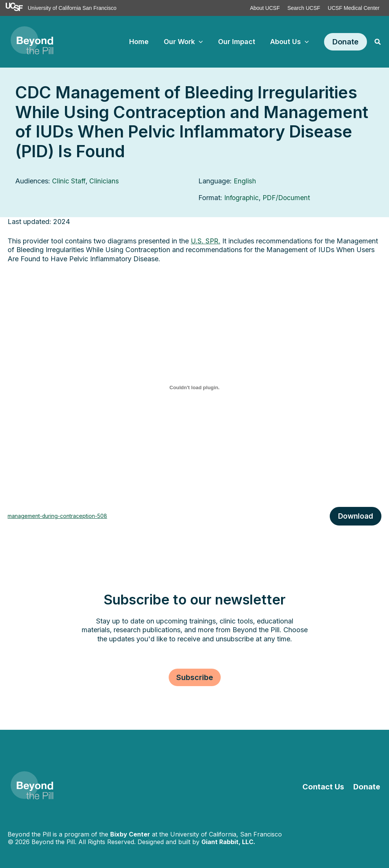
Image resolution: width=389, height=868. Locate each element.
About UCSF (265, 8)
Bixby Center (130, 834)
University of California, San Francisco (226, 834)
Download (355, 516)
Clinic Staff (69, 181)
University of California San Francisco (72, 8)
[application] (202, 42)
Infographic (242, 198)
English (245, 181)
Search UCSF (304, 8)
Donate (368, 787)
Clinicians (104, 181)
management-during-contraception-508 (60, 516)
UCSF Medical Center (354, 8)
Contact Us (326, 787)
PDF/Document (288, 198)
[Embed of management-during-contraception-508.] (194, 387)
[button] (346, 42)
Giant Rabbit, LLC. (228, 842)
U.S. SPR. (206, 241)
